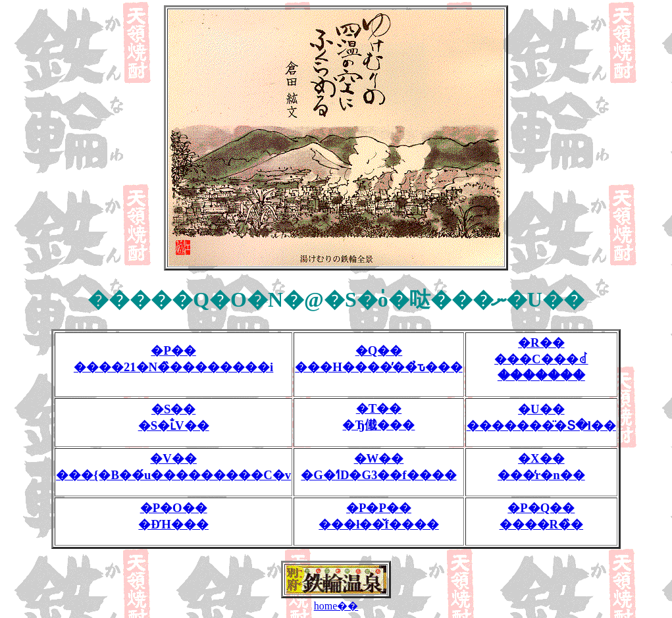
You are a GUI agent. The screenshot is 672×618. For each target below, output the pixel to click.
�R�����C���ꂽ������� (541, 359)
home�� (336, 606)
